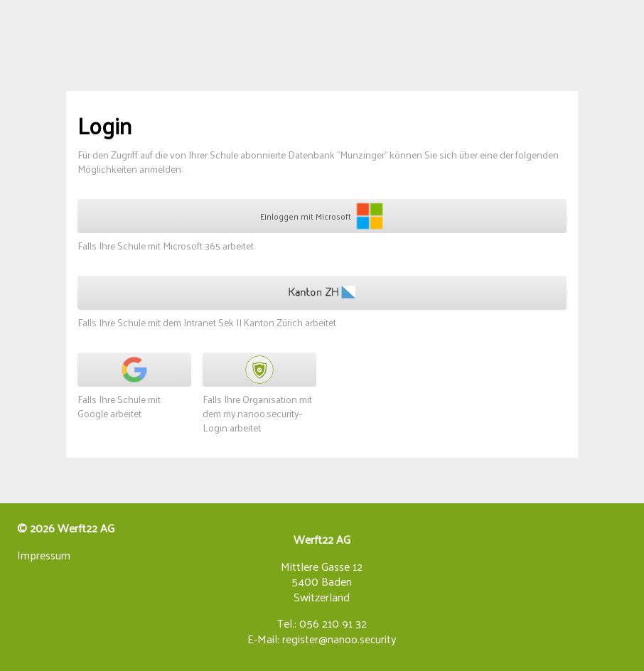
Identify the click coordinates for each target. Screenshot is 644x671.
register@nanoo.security (339, 639)
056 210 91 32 (333, 624)
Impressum (44, 555)
